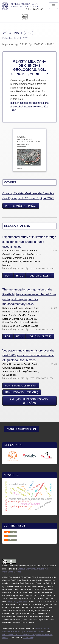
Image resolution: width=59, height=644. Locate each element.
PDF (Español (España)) (21, 206)
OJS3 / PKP (28, 637)
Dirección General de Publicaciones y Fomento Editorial (27, 635)
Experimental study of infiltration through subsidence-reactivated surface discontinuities (29, 242)
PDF (8, 276)
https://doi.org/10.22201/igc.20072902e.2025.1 (28, 44)
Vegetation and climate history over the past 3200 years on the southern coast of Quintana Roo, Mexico (28, 355)
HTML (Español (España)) (22, 392)
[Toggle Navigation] (53, 6)
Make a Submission (21, 429)
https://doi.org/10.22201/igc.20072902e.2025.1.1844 (28, 329)
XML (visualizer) (40, 276)
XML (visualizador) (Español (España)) (29, 401)
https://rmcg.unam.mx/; (18, 601)
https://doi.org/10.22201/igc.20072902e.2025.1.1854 (28, 378)
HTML (20, 276)
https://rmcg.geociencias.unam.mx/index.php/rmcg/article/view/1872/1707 (29, 107)
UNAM (5, 637)
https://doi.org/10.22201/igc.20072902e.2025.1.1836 (28, 268)
